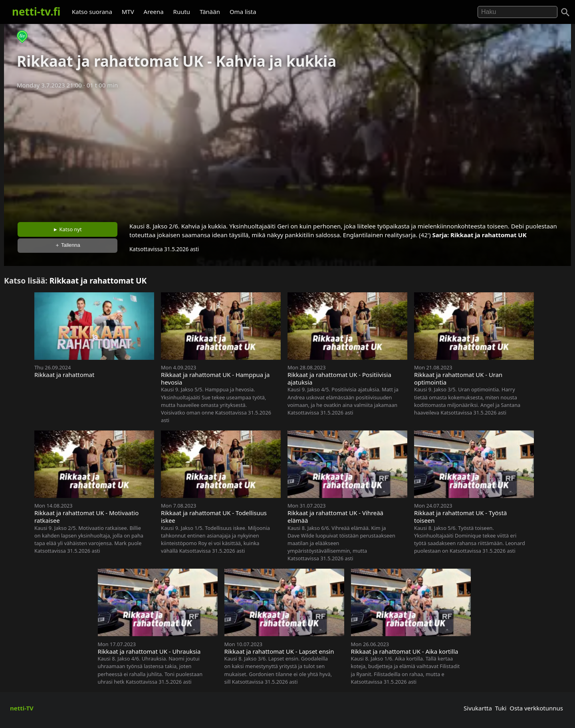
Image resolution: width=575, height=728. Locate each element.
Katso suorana (92, 12)
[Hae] (517, 12)
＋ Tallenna (67, 245)
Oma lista (243, 12)
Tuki (501, 708)
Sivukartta (478, 708)
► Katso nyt (67, 229)
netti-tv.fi (36, 12)
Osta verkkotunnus (536, 708)
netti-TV (22, 708)
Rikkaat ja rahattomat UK (489, 235)
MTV (128, 12)
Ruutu (182, 12)
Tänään (210, 12)
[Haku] (565, 12)
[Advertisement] (287, 153)
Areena (154, 12)
